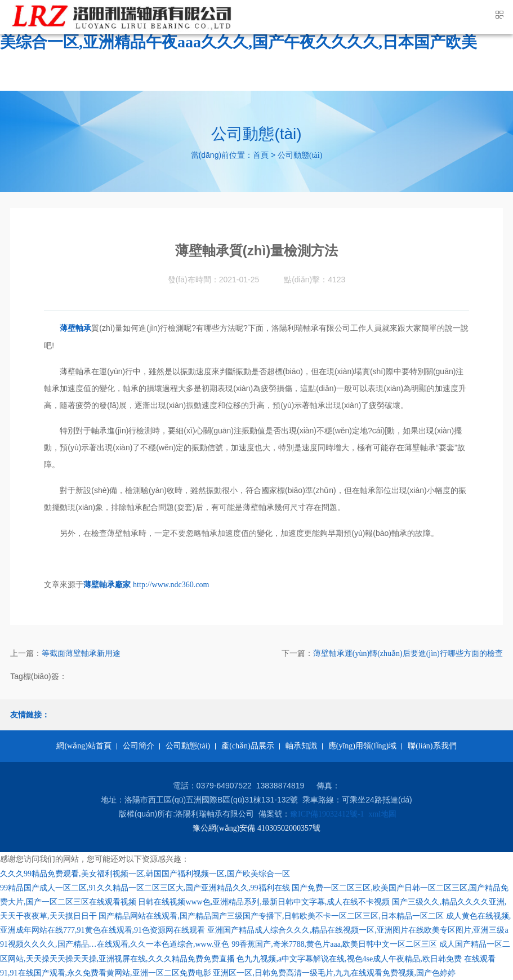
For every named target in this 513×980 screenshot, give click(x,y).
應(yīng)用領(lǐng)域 (362, 746)
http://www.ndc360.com (171, 585)
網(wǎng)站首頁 (84, 746)
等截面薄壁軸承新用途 (81, 653)
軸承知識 (301, 746)
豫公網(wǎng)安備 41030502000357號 (256, 828)
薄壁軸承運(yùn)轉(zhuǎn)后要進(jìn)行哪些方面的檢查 (408, 653)
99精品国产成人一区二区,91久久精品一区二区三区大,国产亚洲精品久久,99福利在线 (145, 888)
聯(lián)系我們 (432, 746)
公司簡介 (139, 746)
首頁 (261, 155)
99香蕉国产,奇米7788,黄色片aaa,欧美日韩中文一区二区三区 (334, 944)
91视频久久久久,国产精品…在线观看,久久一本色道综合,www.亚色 (115, 944)
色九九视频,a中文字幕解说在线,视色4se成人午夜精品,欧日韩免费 (349, 959)
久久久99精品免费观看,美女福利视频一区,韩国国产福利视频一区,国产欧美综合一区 (145, 874)
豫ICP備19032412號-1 (327, 814)
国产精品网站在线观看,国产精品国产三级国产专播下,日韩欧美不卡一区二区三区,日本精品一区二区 (271, 916)
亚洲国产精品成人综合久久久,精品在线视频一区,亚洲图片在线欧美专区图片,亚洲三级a (358, 930)
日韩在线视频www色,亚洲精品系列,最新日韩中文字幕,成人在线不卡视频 (264, 902)
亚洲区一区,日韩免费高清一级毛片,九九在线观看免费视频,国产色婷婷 (334, 973)
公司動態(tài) (300, 155)
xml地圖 (382, 814)
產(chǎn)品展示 (248, 746)
